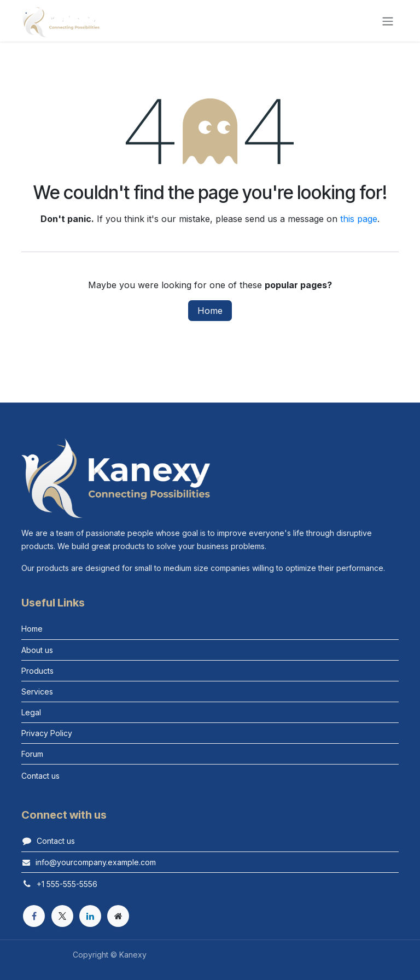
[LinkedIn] (90, 916)
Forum (32, 754)
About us (37, 650)
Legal (31, 712)
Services (37, 692)
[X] (62, 916)
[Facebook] (34, 916)
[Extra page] (118, 916)
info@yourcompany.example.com (96, 862)
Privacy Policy (47, 733)
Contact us (56, 841)
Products (37, 671)
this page (359, 219)
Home (210, 311)
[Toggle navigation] (388, 21)
